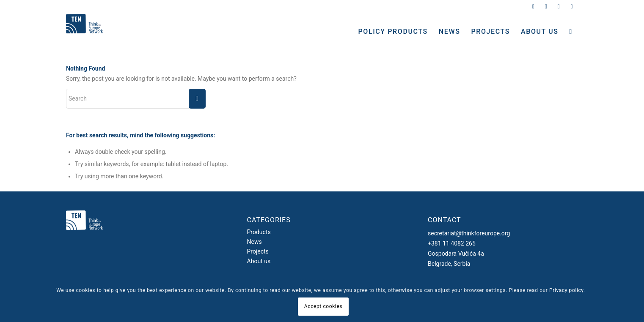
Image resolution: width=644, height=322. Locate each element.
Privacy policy (566, 290)
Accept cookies (323, 306)
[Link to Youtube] (572, 6)
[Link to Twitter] (533, 6)
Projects (258, 251)
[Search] (571, 32)
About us (259, 261)
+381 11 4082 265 (452, 243)
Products (259, 232)
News (255, 242)
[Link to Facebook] (559, 6)
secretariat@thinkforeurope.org (469, 233)
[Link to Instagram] (546, 6)
